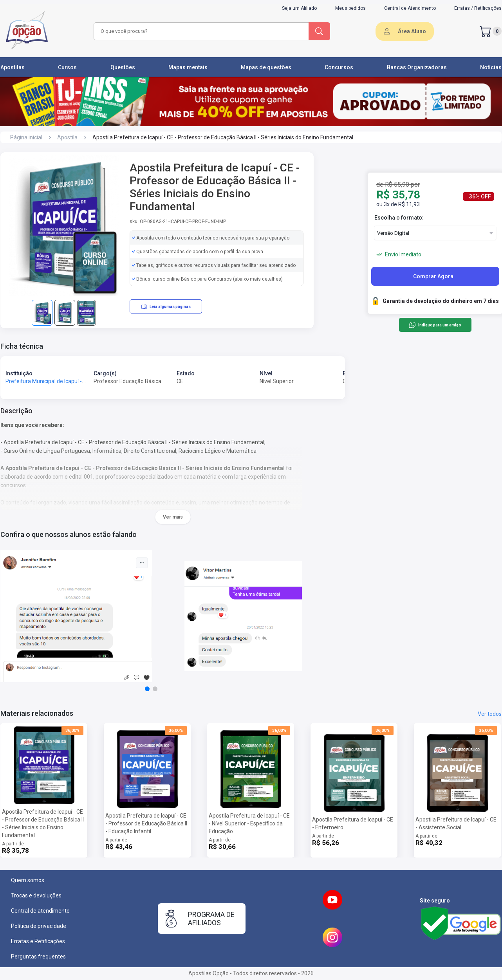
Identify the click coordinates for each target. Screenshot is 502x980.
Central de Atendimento (410, 8)
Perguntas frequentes (38, 957)
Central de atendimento (40, 911)
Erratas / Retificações (478, 8)
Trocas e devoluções (36, 895)
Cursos (67, 67)
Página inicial (26, 137)
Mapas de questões (266, 67)
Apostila (67, 137)
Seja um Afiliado (299, 8)
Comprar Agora (433, 276)
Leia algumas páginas (166, 306)
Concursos (339, 67)
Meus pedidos (350, 8)
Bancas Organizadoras (417, 67)
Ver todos (490, 714)
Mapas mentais (188, 67)
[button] (147, 689)
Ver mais (173, 517)
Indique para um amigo (435, 325)
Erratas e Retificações (38, 941)
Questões (123, 67)
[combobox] (200, 31)
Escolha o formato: (399, 218)
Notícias (491, 67)
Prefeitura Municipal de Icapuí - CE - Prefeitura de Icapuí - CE (79, 381)
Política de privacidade (39, 926)
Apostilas (13, 67)
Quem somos (28, 880)
